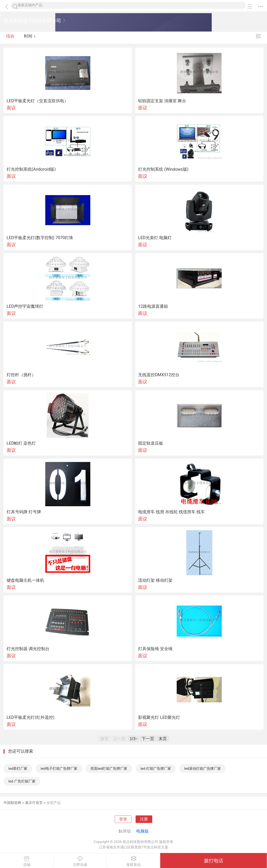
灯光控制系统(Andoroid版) (31, 169)
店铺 (27, 862)
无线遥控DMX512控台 (159, 375)
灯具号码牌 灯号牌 (24, 512)
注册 (144, 819)
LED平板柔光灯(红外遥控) (31, 717)
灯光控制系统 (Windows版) (163, 169)
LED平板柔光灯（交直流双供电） (38, 101)
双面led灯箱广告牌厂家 (109, 768)
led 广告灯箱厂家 (22, 781)
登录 (123, 819)
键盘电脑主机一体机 (25, 580)
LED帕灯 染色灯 (21, 443)
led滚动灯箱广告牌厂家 (203, 768)
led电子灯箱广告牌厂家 (59, 768)
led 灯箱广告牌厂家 (156, 768)
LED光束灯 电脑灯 (155, 238)
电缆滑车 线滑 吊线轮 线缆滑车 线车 (171, 512)
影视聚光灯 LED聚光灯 (159, 717)
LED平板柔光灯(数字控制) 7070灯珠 (40, 238)
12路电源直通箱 (153, 306)
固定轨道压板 (151, 443)
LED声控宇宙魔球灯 (25, 306)
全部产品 (54, 803)
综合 (10, 38)
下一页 (148, 739)
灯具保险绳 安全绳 (155, 649)
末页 (163, 739)
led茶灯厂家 (18, 768)
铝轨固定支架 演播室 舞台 (162, 101)
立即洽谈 (80, 862)
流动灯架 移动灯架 (155, 580)
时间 (30, 38)
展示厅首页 (34, 803)
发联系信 (133, 862)
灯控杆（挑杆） (21, 375)
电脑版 (142, 831)
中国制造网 (12, 803)
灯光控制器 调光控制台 (28, 649)
